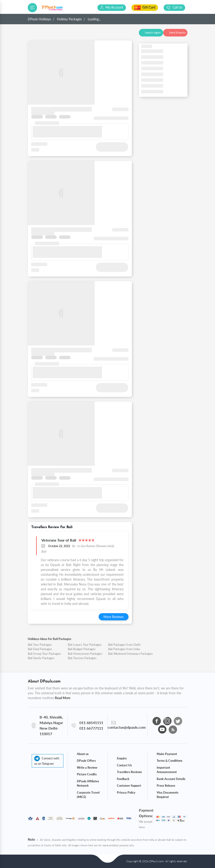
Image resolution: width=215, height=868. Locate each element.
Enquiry (122, 758)
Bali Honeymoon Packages (85, 654)
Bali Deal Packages (40, 649)
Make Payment (167, 754)
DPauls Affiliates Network (88, 783)
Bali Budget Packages (82, 649)
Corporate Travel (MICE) (88, 795)
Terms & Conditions (170, 761)
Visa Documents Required (168, 795)
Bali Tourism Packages (82, 658)
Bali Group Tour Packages (44, 654)
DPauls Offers (86, 761)
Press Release (166, 786)
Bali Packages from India (124, 649)
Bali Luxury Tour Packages (85, 645)
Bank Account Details (171, 779)
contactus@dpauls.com (127, 727)
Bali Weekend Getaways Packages (130, 654)
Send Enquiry (177, 32)
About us (83, 754)
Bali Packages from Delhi (124, 645)
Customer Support (129, 786)
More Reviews (114, 617)
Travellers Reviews (129, 772)
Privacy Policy (126, 792)
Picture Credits (87, 774)
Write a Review (87, 767)
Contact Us (124, 765)
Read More (63, 698)
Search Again (153, 32)
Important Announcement (167, 770)
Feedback (123, 779)
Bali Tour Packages (40, 645)
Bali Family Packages (41, 658)
